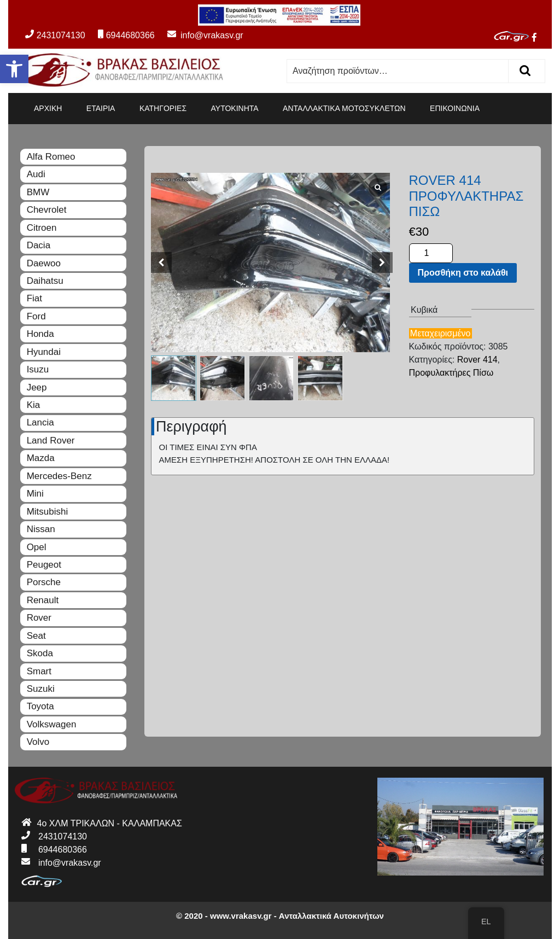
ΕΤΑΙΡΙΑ (101, 108)
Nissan (41, 529)
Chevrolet (47, 210)
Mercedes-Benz (59, 476)
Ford (36, 316)
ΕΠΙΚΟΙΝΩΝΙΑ (455, 108)
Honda (40, 334)
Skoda (40, 653)
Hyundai (44, 352)
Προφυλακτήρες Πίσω (451, 373)
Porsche (44, 582)
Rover (39, 618)
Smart (39, 671)
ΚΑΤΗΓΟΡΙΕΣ (163, 108)
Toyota (40, 706)
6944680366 (126, 35)
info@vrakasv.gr (200, 35)
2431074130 (55, 35)
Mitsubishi (48, 512)
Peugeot (44, 565)
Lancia (40, 422)
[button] (14, 69)
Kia (34, 405)
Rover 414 (477, 360)
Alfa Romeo (51, 157)
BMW (38, 192)
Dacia (39, 245)
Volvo (38, 742)
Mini (35, 494)
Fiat (34, 298)
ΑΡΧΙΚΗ (48, 108)
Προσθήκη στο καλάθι (463, 273)
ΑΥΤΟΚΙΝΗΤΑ (235, 108)
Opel (37, 547)
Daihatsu (45, 281)
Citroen (42, 228)
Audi (36, 174)
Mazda (41, 458)
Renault (43, 600)
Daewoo (44, 263)
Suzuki (41, 689)
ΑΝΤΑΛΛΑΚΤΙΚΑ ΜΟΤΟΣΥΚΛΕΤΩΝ (344, 108)
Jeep (37, 387)
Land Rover (51, 441)
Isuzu (38, 369)
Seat (36, 636)
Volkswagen (52, 724)
